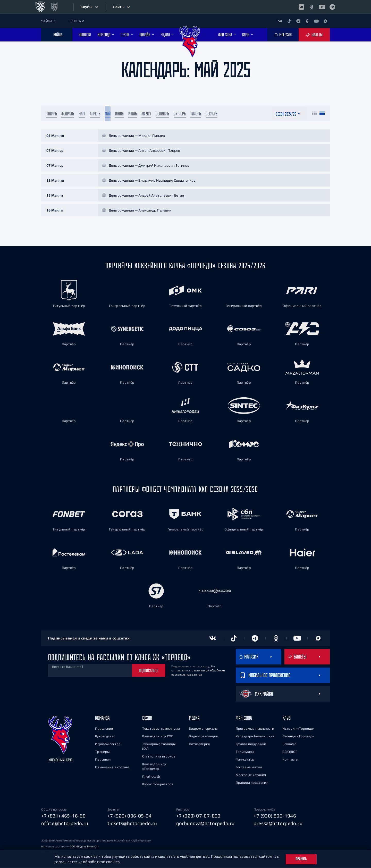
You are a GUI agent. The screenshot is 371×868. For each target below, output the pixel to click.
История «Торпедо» (298, 729)
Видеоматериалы (203, 729)
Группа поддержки (251, 744)
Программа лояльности (255, 729)
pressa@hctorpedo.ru (278, 824)
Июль (133, 114)
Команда (102, 718)
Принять (301, 859)
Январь (52, 114)
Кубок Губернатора (158, 785)
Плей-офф (151, 777)
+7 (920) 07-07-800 (198, 816)
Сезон (147, 718)
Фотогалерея (199, 744)
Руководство (105, 737)
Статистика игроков (159, 757)
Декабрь (212, 114)
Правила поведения (252, 783)
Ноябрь (196, 114)
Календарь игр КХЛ (158, 737)
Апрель (95, 114)
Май (108, 114)
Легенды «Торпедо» (298, 737)
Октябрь (180, 114)
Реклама (289, 744)
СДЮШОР (290, 752)
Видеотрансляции (204, 737)
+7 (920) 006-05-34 (130, 816)
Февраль (68, 114)
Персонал (103, 760)
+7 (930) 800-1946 (275, 816)
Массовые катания (251, 775)
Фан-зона (244, 718)
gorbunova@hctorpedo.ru (205, 824)
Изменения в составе (112, 768)
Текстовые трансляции (161, 729)
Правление (104, 729)
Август (146, 114)
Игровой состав (108, 744)
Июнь (119, 114)
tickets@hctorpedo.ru (132, 824)
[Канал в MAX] (325, 21)
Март (82, 114)
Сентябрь (162, 114)
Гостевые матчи (249, 768)
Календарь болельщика (255, 737)
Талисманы (245, 752)
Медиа (194, 718)
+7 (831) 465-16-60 (63, 816)
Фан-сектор (245, 760)
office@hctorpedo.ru (65, 824)
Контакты (290, 760)
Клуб (286, 718)
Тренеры (102, 752)
